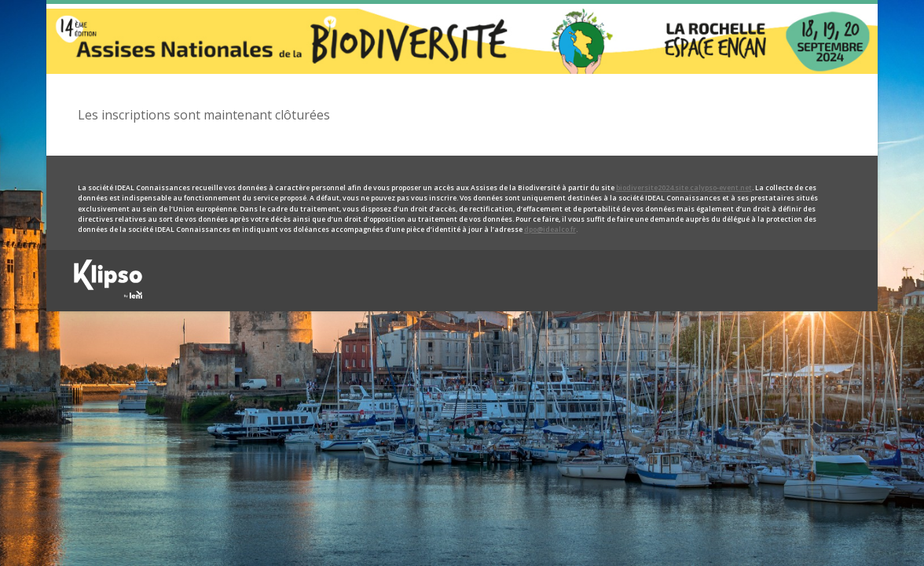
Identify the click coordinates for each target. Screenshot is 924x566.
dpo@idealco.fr (550, 230)
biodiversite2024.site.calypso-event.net (684, 188)
